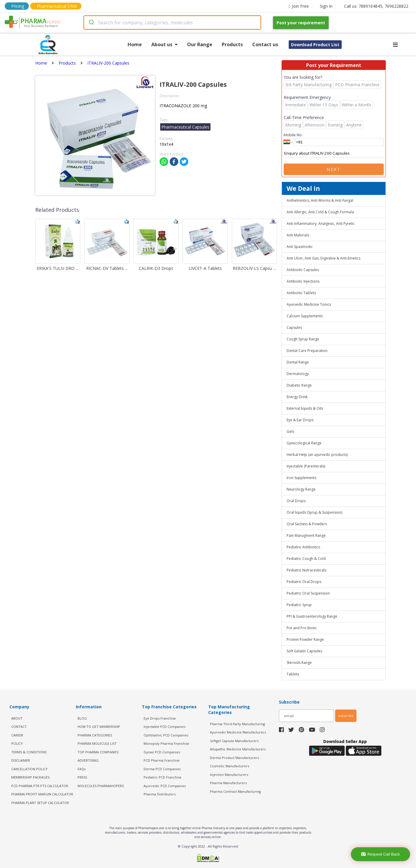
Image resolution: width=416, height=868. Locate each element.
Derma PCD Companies (162, 769)
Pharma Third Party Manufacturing (237, 724)
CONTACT (19, 727)
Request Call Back (381, 854)
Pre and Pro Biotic (302, 628)
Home (135, 44)
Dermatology (298, 374)
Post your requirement (301, 23)
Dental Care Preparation (307, 351)
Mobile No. (293, 135)
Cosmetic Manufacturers (229, 766)
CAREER (17, 735)
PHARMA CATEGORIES (95, 735)
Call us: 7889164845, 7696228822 (376, 6)
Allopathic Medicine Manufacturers (238, 749)
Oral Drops (296, 501)
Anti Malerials (298, 235)
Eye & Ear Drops (300, 420)
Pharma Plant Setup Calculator (40, 803)
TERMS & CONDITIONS (29, 752)
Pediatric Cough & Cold (306, 559)
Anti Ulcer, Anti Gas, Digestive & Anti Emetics (323, 258)
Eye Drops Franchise (160, 718)
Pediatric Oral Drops (304, 582)
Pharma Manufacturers (228, 783)
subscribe (346, 716)
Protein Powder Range (305, 639)
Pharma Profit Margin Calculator (42, 794)
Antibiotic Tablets (301, 293)
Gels (290, 431)
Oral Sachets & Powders (307, 524)
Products (232, 44)
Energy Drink (297, 397)
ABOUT (17, 718)
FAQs (82, 769)
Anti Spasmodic (300, 247)
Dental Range (298, 362)
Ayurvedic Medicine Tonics (309, 304)
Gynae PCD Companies (162, 752)
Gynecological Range (304, 443)
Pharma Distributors (160, 794)
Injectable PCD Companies (164, 727)
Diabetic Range (299, 385)
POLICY (17, 743)
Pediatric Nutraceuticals (306, 570)
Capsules (294, 327)
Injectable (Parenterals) (306, 466)
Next (334, 169)
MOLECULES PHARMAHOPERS (101, 786)
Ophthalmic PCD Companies (166, 735)
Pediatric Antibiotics (303, 547)
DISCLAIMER (21, 760)
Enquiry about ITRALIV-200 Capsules (334, 153)
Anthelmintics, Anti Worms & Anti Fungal (320, 200)
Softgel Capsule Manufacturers (234, 741)
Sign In (326, 6)
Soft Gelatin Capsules (304, 651)
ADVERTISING (88, 760)
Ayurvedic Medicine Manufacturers (238, 732)
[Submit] (91, 23)
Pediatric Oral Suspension (308, 593)
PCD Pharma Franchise (162, 760)
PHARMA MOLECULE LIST (97, 743)
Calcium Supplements (305, 316)
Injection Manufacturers (229, 775)
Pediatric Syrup (299, 605)
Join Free (299, 6)
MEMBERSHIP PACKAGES (30, 777)
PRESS (82, 777)
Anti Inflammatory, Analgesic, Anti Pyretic (321, 224)
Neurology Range (301, 489)
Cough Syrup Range (303, 339)
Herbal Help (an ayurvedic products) (317, 455)
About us (164, 44)
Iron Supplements (301, 478)
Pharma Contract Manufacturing (235, 791)
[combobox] (172, 23)
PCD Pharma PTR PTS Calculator (40, 786)
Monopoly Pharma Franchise (166, 743)
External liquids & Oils (305, 408)
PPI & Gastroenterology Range (312, 616)
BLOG (82, 718)
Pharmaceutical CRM (57, 6)
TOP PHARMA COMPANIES (98, 752)
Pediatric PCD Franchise (163, 777)
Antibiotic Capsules (303, 270)
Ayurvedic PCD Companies (165, 786)
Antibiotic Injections (303, 281)
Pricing (18, 6)
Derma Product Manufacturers (234, 758)
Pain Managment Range (306, 535)
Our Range (200, 44)
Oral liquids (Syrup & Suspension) (314, 512)
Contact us (265, 44)
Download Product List (315, 45)
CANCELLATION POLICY (29, 769)
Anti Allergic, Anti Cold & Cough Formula (320, 212)
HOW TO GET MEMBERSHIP (99, 727)
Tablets (293, 674)
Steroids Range (299, 663)
